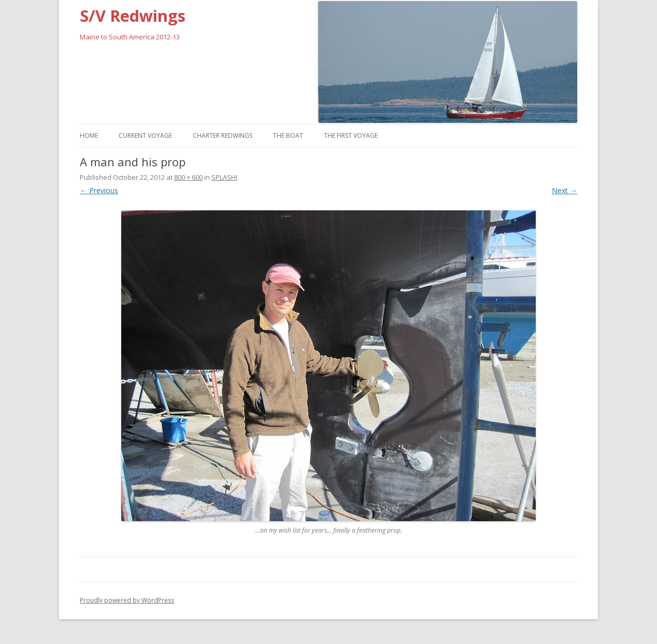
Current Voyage (145, 135)
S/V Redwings (133, 16)
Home (89, 135)
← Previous (99, 190)
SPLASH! (224, 177)
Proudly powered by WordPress (127, 600)
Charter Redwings (223, 135)
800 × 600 (188, 177)
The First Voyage (351, 135)
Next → (565, 190)
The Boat (288, 135)
